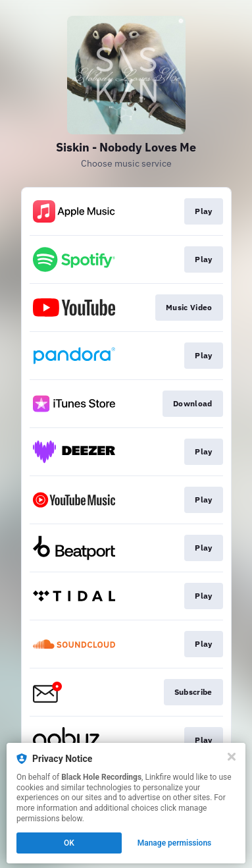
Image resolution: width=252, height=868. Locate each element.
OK (69, 843)
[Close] (232, 757)
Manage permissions (175, 843)
